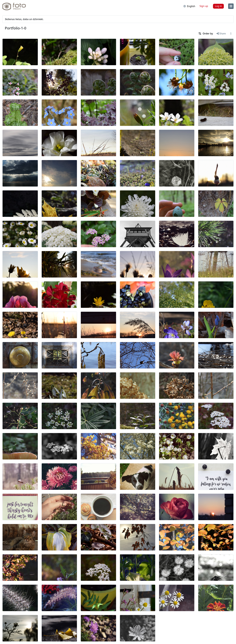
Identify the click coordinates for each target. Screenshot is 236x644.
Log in (218, 6)
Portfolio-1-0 (16, 28)
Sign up (204, 6)
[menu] (231, 6)
